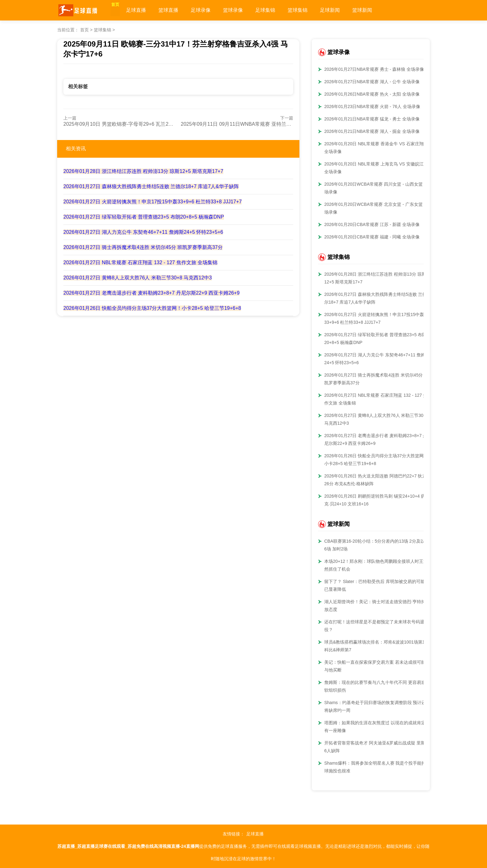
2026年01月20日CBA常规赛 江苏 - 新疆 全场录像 (372, 224)
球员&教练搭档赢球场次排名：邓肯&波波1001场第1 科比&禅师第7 (375, 646)
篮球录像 (246, 10)
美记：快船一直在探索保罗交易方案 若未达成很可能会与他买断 (377, 666)
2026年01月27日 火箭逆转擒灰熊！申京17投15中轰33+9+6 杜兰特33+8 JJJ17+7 (152, 202)
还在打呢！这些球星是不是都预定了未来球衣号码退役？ (374, 626)
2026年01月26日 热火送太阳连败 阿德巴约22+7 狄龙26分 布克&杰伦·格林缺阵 (375, 480)
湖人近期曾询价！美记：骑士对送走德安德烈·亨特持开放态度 (377, 606)
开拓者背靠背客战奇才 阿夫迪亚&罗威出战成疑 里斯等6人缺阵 (377, 747)
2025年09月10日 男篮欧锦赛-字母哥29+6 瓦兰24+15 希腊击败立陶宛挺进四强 (150, 124)
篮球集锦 (311, 10)
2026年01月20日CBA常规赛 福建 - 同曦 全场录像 (372, 237)
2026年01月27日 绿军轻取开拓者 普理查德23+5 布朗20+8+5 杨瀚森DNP (144, 217)
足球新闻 (343, 10)
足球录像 (214, 10)
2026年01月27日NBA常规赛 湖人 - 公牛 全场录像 (372, 82)
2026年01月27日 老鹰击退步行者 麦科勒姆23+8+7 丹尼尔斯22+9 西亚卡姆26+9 (151, 293)
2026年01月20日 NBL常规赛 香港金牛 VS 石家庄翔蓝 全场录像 (376, 148)
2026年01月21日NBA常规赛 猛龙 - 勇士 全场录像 (372, 119)
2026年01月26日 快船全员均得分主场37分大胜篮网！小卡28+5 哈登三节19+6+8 (152, 308)
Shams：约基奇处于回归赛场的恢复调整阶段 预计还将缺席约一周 (375, 706)
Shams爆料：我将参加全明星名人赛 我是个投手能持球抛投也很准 (375, 767)
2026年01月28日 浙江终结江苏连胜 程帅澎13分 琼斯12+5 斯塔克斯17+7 (143, 171)
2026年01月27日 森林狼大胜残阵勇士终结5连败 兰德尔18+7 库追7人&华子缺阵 (151, 186)
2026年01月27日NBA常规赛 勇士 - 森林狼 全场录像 (374, 69)
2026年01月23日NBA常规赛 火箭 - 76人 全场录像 (372, 106)
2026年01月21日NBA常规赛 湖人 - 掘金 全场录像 (372, 131)
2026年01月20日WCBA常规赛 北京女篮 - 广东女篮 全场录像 (376, 208)
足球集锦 (278, 10)
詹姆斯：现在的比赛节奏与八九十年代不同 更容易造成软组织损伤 (377, 686)
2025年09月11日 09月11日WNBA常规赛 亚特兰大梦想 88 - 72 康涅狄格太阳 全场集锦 (276, 124)
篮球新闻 (375, 10)
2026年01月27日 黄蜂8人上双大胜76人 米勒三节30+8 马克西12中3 (138, 278)
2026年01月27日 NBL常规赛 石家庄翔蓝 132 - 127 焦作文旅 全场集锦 (140, 262)
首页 (122, 10)
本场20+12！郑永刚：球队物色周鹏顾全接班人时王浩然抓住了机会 (376, 565)
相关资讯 (76, 149)
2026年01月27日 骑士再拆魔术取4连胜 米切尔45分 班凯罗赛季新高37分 (143, 247)
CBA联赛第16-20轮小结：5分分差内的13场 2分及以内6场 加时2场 (377, 545)
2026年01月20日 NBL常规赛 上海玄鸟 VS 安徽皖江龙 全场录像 (376, 168)
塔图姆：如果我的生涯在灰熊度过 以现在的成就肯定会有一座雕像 (377, 727)
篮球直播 (181, 10)
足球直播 (149, 10)
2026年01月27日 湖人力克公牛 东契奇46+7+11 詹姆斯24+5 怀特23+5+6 (143, 232)
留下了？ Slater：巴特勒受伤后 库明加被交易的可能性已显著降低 (377, 585)
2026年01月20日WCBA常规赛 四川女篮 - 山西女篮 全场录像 (376, 188)
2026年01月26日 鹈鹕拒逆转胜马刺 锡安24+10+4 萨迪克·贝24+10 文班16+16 (377, 500)
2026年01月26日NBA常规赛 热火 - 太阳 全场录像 (372, 94)
